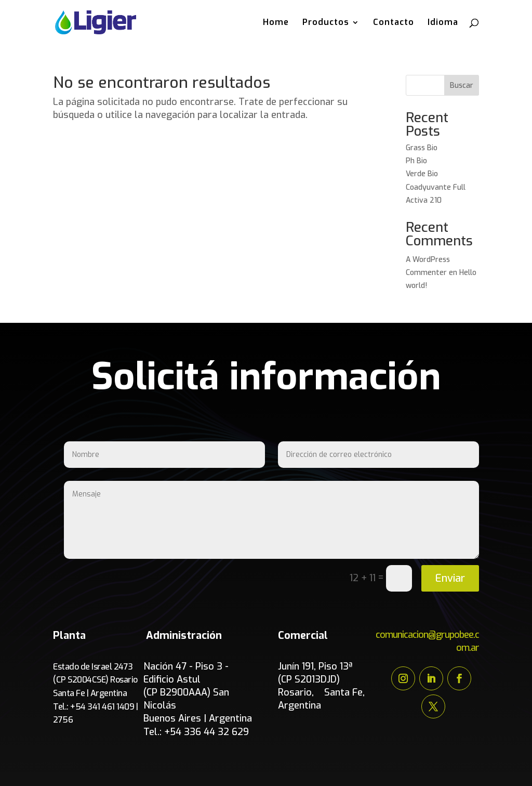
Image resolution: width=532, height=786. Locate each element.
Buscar (462, 86)
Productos (326, 23)
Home (276, 23)
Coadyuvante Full (437, 187)
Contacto (394, 23)
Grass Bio (422, 148)
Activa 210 (424, 200)
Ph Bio (416, 161)
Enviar (450, 578)
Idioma (443, 23)
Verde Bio (422, 174)
